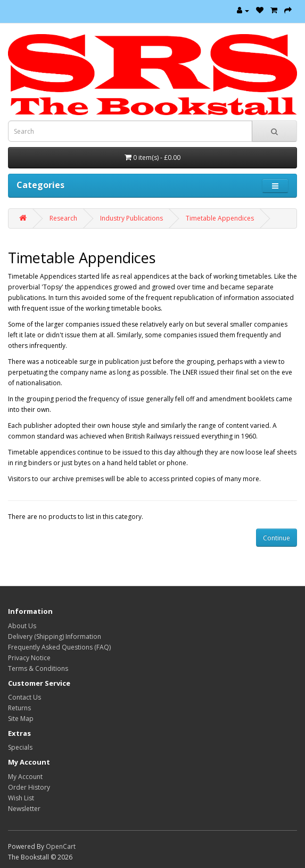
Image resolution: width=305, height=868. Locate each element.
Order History (29, 787)
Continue (277, 538)
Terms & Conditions (38, 668)
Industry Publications (131, 218)
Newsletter (24, 809)
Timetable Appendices (220, 218)
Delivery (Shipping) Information (55, 636)
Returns (19, 708)
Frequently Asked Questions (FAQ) (59, 647)
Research (63, 218)
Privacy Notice (29, 658)
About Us (22, 626)
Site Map (21, 719)
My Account (25, 777)
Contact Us (24, 697)
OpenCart (61, 846)
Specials (20, 747)
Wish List (21, 798)
